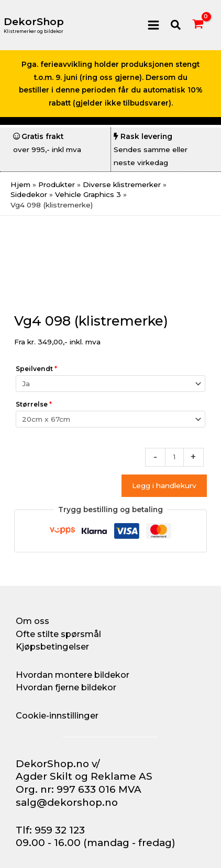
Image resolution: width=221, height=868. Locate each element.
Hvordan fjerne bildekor (66, 687)
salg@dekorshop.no (67, 802)
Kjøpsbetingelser (52, 646)
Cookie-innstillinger (57, 715)
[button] (176, 25)
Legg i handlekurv (164, 485)
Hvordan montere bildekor (73, 675)
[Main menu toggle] (153, 25)
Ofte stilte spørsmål (58, 634)
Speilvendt (36, 369)
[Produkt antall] (174, 457)
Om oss (32, 621)
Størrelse (34, 404)
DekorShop (34, 22)
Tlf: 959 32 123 (50, 830)
